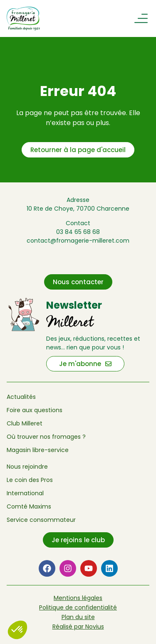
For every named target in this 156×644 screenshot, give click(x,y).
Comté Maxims (29, 506)
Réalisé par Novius (78, 627)
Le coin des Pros (30, 480)
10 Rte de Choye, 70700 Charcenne (78, 209)
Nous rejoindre (27, 467)
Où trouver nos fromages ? (46, 437)
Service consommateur (41, 520)
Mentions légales (78, 598)
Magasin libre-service (38, 450)
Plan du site (78, 617)
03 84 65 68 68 (78, 232)
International (25, 493)
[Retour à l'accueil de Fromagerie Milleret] (28, 18)
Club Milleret (25, 423)
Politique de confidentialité (78, 607)
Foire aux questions (35, 410)
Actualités (21, 397)
